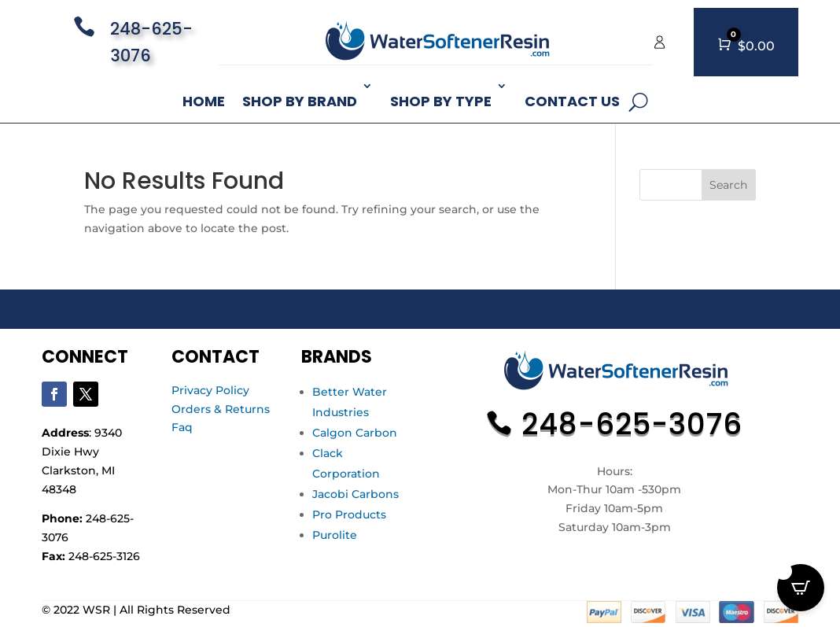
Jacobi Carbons (356, 494)
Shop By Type (441, 101)
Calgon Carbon (355, 433)
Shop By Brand (300, 101)
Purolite (335, 535)
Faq (182, 427)
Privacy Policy (210, 390)
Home (204, 101)
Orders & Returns (221, 409)
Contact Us (572, 101)
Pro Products (349, 515)
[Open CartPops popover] (801, 588)
